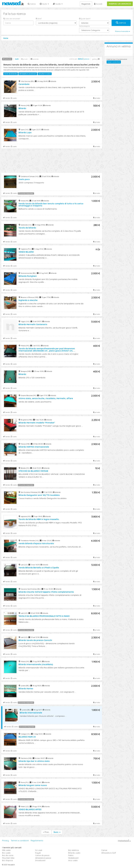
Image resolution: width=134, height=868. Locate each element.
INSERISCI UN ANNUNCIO (120, 4)
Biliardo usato (74, 853)
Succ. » (57, 832)
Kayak (38, 853)
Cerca (32, 4)
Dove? (39, 19)
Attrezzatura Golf (109, 853)
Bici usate (6, 853)
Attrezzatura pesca (43, 858)
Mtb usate (6, 850)
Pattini (71, 855)
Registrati (86, 4)
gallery (96, 59)
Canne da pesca (42, 855)
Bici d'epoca (7, 860)
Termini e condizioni (20, 841)
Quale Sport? (85, 19)
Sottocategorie (84, 26)
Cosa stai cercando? (12, 19)
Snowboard (40, 860)
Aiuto (44, 4)
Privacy (5, 841)
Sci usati (39, 850)
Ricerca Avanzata (122, 31)
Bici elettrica (74, 850)
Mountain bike (8, 858)
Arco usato (73, 860)
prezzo (87, 59)
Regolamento (37, 841)
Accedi (98, 4)
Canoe (104, 850)
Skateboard (73, 858)
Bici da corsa (8, 855)
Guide (58, 4)
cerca (121, 23)
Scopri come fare (114, 62)
